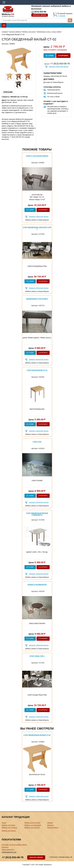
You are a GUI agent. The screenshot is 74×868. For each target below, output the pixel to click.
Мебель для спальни (9, 828)
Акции (4, 823)
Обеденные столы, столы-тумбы (49, 32)
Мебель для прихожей (33, 825)
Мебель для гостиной (32, 823)
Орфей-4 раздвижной (37, 585)
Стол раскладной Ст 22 (37, 370)
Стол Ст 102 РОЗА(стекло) (37, 156)
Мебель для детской (32, 828)
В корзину (63, 56)
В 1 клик (50, 56)
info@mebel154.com (9, 852)
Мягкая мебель (53, 828)
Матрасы (51, 825)
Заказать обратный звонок (59, 67)
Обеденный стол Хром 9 (37, 299)
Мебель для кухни (29, 32)
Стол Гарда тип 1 (37, 656)
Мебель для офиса (9, 831)
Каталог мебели (15, 32)
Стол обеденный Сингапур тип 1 (37, 228)
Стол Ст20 (37, 442)
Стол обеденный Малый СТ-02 (37, 735)
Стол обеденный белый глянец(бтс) (37, 514)
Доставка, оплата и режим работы (14, 845)
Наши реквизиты (8, 850)
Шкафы (50, 823)
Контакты (5, 847)
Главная (5, 32)
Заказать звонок (40, 15)
